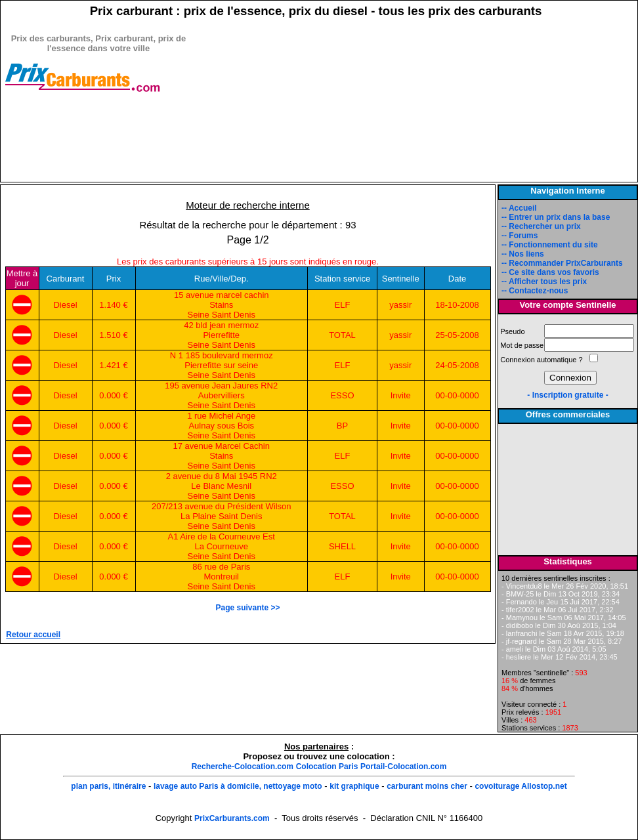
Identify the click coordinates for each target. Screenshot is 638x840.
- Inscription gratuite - (567, 395)
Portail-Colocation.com (403, 766)
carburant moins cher (427, 786)
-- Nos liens (523, 254)
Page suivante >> (247, 608)
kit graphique (354, 786)
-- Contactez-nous (535, 291)
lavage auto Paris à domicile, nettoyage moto (238, 786)
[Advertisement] (98, 162)
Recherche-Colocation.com (243, 766)
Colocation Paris (327, 766)
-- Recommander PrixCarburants (562, 263)
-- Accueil (519, 208)
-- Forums (520, 236)
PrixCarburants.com (232, 818)
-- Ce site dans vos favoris (550, 272)
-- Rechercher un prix (541, 226)
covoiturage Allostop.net (521, 786)
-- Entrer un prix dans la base (556, 217)
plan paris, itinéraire (108, 786)
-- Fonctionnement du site (550, 245)
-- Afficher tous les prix (544, 282)
